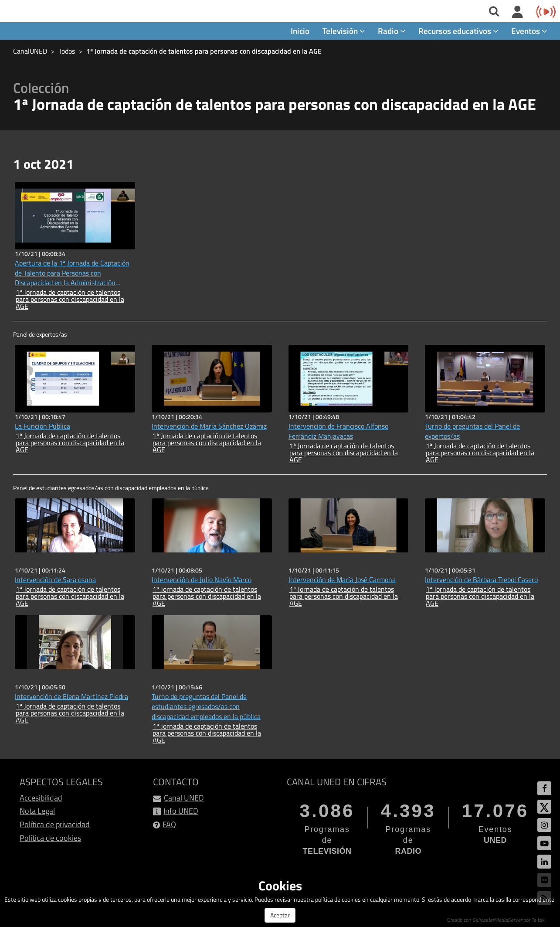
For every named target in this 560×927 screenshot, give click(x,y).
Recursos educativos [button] (458, 31)
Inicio (300, 31)
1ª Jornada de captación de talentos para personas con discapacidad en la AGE (204, 51)
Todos (67, 51)
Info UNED (181, 811)
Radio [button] (392, 31)
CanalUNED (30, 51)
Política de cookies (50, 838)
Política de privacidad (55, 825)
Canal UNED (184, 798)
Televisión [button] (344, 31)
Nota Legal (37, 811)
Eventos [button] (529, 31)
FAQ (169, 825)
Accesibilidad (41, 798)
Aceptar (280, 915)
